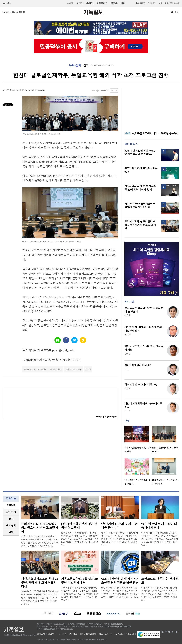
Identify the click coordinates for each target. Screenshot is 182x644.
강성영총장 (56, 369)
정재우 (128, 411)
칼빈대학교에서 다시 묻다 (138, 365)
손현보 (90, 3)
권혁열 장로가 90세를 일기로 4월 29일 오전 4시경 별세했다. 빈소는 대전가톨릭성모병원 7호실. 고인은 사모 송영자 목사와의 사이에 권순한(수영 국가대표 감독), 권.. (80, 539)
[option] (138, 440)
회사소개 (41, 634)
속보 (128, 133)
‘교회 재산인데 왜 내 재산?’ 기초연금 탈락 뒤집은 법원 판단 (120, 581)
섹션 (7, 3)
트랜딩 (70, 3)
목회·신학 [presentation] (11, 525)
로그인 (176, 3)
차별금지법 (102, 3)
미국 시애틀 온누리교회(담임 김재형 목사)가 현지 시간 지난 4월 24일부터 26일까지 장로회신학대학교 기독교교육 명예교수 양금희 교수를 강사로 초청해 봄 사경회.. (160, 539)
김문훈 (114, 3)
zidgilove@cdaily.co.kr (34, 90)
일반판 (153, 3)
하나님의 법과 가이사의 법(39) (141, 384)
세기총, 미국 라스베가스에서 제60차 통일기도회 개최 (140, 205)
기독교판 (142, 3)
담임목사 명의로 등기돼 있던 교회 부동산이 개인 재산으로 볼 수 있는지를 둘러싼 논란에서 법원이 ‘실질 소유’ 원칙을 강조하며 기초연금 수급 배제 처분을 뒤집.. (120, 592)
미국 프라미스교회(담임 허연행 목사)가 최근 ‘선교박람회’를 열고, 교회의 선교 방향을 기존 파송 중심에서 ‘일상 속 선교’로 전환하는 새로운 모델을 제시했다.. (40, 541)
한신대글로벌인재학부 (36, 369)
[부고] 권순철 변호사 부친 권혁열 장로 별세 (79, 526)
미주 (160, 3)
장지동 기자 (17, 90)
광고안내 (52, 634)
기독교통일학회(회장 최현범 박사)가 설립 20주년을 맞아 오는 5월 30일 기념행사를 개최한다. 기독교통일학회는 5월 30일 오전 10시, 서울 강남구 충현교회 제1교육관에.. (80, 594)
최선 (127, 369)
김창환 (128, 315)
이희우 (128, 334)
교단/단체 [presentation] (11, 512)
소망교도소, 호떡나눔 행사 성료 (160, 581)
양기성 (128, 354)
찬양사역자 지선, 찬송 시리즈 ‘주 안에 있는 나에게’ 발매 (140, 188)
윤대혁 (80, 3)
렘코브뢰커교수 (74, 369)
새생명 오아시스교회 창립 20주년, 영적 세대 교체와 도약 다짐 (40, 583)
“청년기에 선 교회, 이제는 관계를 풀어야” (119, 526)
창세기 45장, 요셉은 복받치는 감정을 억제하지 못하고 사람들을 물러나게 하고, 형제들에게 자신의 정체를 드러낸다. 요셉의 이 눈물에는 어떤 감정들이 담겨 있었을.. (119, 539)
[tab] (11, 505)
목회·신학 (75, 65)
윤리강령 (130, 634)
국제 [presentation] (11, 532)
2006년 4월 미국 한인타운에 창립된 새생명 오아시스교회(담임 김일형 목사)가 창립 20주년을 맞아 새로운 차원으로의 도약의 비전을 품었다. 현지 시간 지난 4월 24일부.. (40, 598)
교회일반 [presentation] (11, 505)
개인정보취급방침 (88, 634)
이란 (123, 3)
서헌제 (128, 388)
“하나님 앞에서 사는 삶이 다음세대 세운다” (159, 526)
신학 (86, 65)
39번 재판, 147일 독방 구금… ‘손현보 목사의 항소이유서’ (140, 152)
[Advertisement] (152, 108)
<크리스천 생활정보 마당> (106, 417)
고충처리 (119, 634)
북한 (89, 369)
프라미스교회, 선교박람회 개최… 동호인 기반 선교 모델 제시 (140, 225)
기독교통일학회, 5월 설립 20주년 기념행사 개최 (79, 581)
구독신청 (168, 3)
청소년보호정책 (106, 634)
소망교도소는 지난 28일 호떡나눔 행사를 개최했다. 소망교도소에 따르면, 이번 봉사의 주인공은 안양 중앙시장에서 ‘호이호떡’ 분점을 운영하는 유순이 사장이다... (160, 594)
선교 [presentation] (11, 519)
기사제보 (73, 634)
